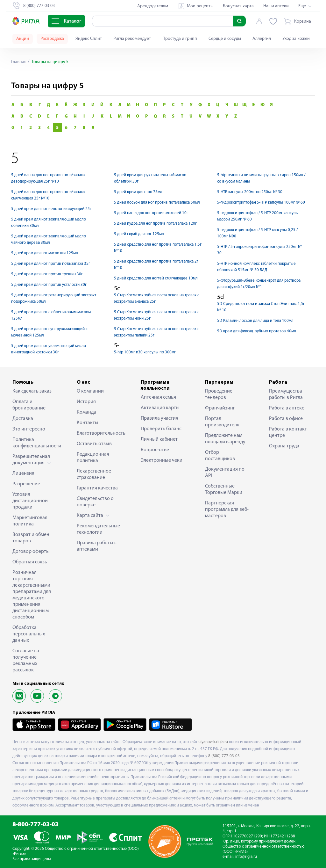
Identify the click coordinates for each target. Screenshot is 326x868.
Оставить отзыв (94, 444)
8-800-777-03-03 (35, 825)
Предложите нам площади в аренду (225, 439)
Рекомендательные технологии (98, 529)
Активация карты (160, 408)
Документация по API (225, 473)
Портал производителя (222, 422)
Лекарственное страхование (94, 474)
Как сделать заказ (32, 391)
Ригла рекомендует (132, 39)
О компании (90, 391)
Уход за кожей (296, 39)
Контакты (88, 423)
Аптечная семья (158, 397)
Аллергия (262, 39)
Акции (23, 39)
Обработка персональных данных (29, 634)
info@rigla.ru (246, 857)
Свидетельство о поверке (95, 502)
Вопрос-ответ (156, 450)
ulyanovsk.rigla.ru (213, 742)
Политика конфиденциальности (35, 443)
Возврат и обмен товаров (31, 538)
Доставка (23, 419)
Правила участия (159, 418)
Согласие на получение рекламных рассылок (26, 661)
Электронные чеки (162, 460)
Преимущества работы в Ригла (286, 394)
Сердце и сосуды (225, 39)
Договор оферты (31, 552)
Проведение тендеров (219, 394)
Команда (86, 412)
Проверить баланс (161, 429)
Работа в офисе (286, 419)
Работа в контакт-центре (289, 432)
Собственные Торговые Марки (224, 489)
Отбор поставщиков (220, 456)
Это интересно (29, 429)
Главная (19, 62)
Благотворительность (99, 433)
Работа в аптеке (287, 408)
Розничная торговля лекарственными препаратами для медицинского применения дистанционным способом (32, 595)
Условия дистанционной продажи (30, 501)
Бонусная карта (238, 6)
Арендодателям (153, 6)
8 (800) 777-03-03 (224, 756)
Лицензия (23, 474)
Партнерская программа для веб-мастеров (227, 510)
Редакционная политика (93, 458)
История (86, 402)
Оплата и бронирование (29, 405)
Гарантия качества (97, 488)
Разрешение (26, 484)
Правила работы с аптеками (97, 546)
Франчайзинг (220, 408)
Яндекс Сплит (89, 39)
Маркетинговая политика (30, 521)
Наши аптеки (276, 6)
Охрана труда (284, 446)
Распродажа (52, 39)
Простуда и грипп (180, 39)
